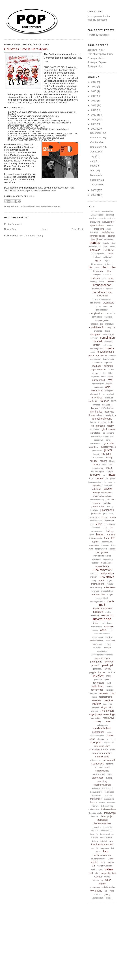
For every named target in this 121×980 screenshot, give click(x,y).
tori (113, 848)
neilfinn (108, 612)
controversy (107, 345)
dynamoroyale (98, 384)
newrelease (27, 206)
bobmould (107, 275)
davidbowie (95, 359)
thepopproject (107, 816)
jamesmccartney (95, 482)
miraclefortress (107, 591)
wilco (108, 880)
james (113, 479)
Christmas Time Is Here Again (26, 49)
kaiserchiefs (94, 517)
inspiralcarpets (98, 471)
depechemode (98, 370)
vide (101, 870)
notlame (109, 626)
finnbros (96, 405)
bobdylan (97, 275)
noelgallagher (107, 623)
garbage (101, 426)
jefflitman (96, 489)
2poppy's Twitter (96, 50)
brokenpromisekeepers (102, 299)
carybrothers (97, 317)
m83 (91, 549)
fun (92, 426)
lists (107, 538)
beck (105, 247)
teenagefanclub (96, 792)
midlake (110, 584)
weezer (98, 877)
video (109, 869)
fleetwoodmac (96, 415)
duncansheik (99, 380)
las (111, 528)
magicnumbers (101, 549)
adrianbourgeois (97, 215)
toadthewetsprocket (102, 844)
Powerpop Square (97, 62)
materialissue (107, 563)
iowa (112, 475)
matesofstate (102, 566)
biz (90, 267)
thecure (93, 802)
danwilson (101, 355)
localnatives (107, 542)
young (107, 894)
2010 (94, 115)
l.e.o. (105, 528)
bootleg (93, 282)
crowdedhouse (106, 352)
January (95, 184)
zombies (109, 898)
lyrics (113, 545)
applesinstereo (97, 225)
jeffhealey (108, 486)
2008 (94, 124)
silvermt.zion (109, 743)
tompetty (94, 848)
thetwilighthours (107, 831)
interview (95, 475)
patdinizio (40, 206)
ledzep (110, 531)
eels (108, 387)
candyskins (110, 313)
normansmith (96, 627)
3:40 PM (31, 196)
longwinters (94, 545)
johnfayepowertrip (97, 500)
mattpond (94, 574)
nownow (94, 630)
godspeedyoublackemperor (102, 436)
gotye (108, 440)
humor (96, 464)
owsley (109, 637)
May (93, 166)
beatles (95, 243)
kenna (113, 517)
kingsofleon (110, 524)
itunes (100, 478)
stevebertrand (99, 774)
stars (107, 767)
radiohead (98, 686)
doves (111, 377)
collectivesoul (108, 334)
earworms (98, 387)
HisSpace (27, 190)
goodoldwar (99, 440)
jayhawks (97, 485)
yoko (112, 891)
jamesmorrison (110, 482)
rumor (107, 721)
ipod (91, 478)
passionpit (110, 641)
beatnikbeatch (109, 243)
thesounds (108, 827)
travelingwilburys (98, 859)
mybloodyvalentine (102, 608)
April (93, 170)
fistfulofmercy (107, 408)
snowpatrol (109, 760)
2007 (94, 129)
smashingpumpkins (102, 753)
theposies (102, 820)
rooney (98, 721)
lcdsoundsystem (98, 531)
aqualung (110, 225)
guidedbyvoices (108, 447)
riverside (94, 711)
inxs (104, 475)
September (96, 147)
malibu (113, 549)
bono (104, 278)
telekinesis (110, 792)
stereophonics (102, 771)
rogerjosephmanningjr (102, 714)
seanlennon (98, 732)
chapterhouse (97, 324)
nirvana (95, 623)
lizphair (96, 542)
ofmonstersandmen (102, 634)
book (111, 278)
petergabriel (96, 662)
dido (104, 373)
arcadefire (99, 229)
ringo (104, 707)
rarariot (109, 687)
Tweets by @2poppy (98, 35)
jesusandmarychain (102, 496)
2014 (94, 96)
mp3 (102, 605)
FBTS (114, 401)
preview (98, 676)
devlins (111, 370)
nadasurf (98, 612)
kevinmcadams (97, 521)
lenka (92, 535)
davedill (112, 356)
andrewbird (95, 222)
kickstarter (109, 521)
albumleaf (110, 215)
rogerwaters (95, 718)
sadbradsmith (102, 725)
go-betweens (108, 433)
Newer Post (10, 229)
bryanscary (109, 303)
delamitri (108, 366)
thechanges (96, 799)
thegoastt (111, 802)
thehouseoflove (108, 809)
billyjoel (107, 261)
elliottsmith (97, 391)
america (92, 218)
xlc (106, 891)
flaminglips (96, 412)
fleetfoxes (109, 412)
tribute (94, 862)
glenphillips (95, 433)
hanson (96, 454)
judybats (94, 510)
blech (105, 267)
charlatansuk (96, 327)
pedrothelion (102, 651)
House (112, 461)
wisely (102, 884)
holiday (15, 206)
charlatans (109, 324)
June (93, 161)
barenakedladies (97, 236)
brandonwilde (98, 289)
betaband (97, 257)
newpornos (108, 615)
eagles (109, 384)
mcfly (94, 581)
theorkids (94, 816)
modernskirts (98, 594)
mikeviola (109, 587)
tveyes (111, 862)
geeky (110, 426)
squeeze (99, 767)
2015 (94, 91)
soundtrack (98, 764)
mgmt (110, 580)
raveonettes (97, 690)
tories (98, 852)
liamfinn (111, 535)
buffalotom (108, 306)
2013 (94, 101)
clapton (107, 331)
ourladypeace (98, 637)
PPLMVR (111, 672)
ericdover (109, 398)
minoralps (95, 591)
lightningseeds (96, 538)
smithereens (53, 206)
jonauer (97, 503)
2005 (94, 195)
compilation (107, 338)
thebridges (108, 795)
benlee (110, 254)
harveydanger (97, 457)
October (95, 142)
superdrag (102, 781)
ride (110, 704)
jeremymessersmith (102, 493)
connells (108, 342)
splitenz (110, 764)
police (108, 669)
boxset (111, 281)
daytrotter (108, 363)
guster (108, 450)
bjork (97, 268)
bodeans (95, 278)
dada (91, 355)
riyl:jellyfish (107, 711)
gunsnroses (97, 450)
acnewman (96, 211)
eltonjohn (109, 391)
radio (109, 683)
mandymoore (102, 552)
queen (107, 679)
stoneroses (98, 778)
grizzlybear (93, 447)
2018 (94, 82)
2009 (94, 119)
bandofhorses (107, 232)
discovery (95, 377)
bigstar (98, 260)
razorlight (110, 690)
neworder (95, 616)
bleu (113, 267)
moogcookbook (102, 598)
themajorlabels (95, 813)
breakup (109, 289)
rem (113, 693)
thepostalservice (102, 823)
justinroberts (108, 514)
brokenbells (102, 296)
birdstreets (109, 264)
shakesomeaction (97, 736)
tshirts (102, 862)
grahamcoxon (96, 443)
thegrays (95, 806)
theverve (94, 834)
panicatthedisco (96, 641)
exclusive (93, 401)
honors (103, 461)
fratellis (93, 422)
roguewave (109, 718)
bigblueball (107, 257)
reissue (104, 693)
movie (111, 601)
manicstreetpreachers (102, 556)
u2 (93, 865)
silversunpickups (102, 746)
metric (102, 580)
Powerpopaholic (96, 58)
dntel (103, 377)
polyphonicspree (97, 672)
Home (44, 229)
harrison (106, 454)
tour (106, 851)
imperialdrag (98, 468)
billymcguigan (97, 264)
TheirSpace (10, 153)
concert (97, 341)
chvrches (98, 331)
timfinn (95, 841)
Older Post (77, 229)
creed (93, 352)
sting (110, 774)
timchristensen (107, 837)
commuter (94, 338)
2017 (94, 87)
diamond (96, 373)
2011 (94, 110)
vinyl (91, 873)
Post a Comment (13, 224)
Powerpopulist (95, 66)
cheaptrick (111, 327)
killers (99, 524)
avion (109, 229)
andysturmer (108, 222)
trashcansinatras (102, 855)
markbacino (108, 559)
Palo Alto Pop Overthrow (100, 54)
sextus (110, 732)
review (96, 704)
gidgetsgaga (95, 429)
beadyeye (109, 239)
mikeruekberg (96, 587)
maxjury (94, 577)
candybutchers (96, 313)
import (109, 468)
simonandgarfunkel (99, 750)
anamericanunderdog (107, 218)
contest (96, 345)
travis (111, 859)
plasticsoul (98, 669)
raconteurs (99, 683)
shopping (96, 742)
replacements (106, 697)
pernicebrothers (102, 658)
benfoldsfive (109, 250)
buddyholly (96, 306)
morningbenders (97, 602)
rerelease (96, 700)
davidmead (97, 363)
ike (110, 464)
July (93, 156)
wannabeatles (109, 873)
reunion (108, 700)
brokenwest (95, 303)
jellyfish (108, 489)
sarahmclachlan (102, 728)
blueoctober (99, 271)
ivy (107, 479)
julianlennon (107, 510)
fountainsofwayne (102, 419)
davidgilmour (108, 359)
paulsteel (108, 644)
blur (109, 271)
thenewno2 (110, 813)
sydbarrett (96, 788)
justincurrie (96, 514)
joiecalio (110, 500)
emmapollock (109, 394)
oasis (103, 630)
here (19, 144)
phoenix (96, 665)
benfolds (95, 250)
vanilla (94, 870)
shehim (111, 736)
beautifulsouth (95, 247)
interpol (110, 471)
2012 (94, 105)
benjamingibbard (98, 254)
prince (109, 676)
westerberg (98, 880)
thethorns (95, 831)
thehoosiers (94, 809)
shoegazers (102, 739)
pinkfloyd (108, 665)
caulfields (109, 317)
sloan (113, 750)
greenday (109, 443)
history (109, 457)
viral (97, 873)
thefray (102, 802)
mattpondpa (107, 573)
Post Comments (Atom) (31, 236)
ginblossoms (108, 429)
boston (102, 282)
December (96, 133)
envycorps (97, 398)
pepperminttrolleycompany (102, 655)
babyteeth (94, 232)
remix (94, 697)
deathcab (97, 366)
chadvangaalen (102, 320)
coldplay (95, 334)
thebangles (97, 795)
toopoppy (105, 848)
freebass (102, 422)
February (95, 180)
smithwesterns (95, 760)
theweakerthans (107, 834)
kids (92, 524)
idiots (104, 464)
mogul (110, 595)
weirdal (107, 877)
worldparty (96, 891)
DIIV (110, 373)
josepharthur (98, 506)
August (94, 152)
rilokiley (95, 708)
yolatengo (98, 894)
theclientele (109, 799)
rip (111, 707)
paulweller (97, 648)
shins (92, 739)
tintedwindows (106, 841)
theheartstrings (107, 806)
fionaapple (107, 405)
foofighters (111, 415)
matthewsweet (102, 570)
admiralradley (108, 211)
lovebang (105, 545)
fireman (95, 408)
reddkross (93, 694)
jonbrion (107, 503)
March (94, 175)
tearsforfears (107, 788)
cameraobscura (102, 310)
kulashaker (96, 528)
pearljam (107, 648)
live (113, 538)
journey (110, 507)
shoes (113, 739)
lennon (100, 534)
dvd (110, 380)
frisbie (111, 422)
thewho (95, 837)
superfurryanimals (102, 785)
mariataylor (96, 559)
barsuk (111, 236)
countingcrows (97, 349)
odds (111, 630)
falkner (105, 401)
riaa (105, 704)
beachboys (97, 239)
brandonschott (102, 285)
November (96, 138)
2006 (94, 190)
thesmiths (97, 827)
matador (95, 563)
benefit (112, 247)
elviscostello (96, 394)
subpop (109, 778)
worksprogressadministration (102, 887)
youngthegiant (98, 898)
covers (110, 348)
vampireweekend (105, 866)
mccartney (107, 577)
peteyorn (110, 662)
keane (104, 517)
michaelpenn (98, 584)
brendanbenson (102, 292)
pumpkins (98, 679)
